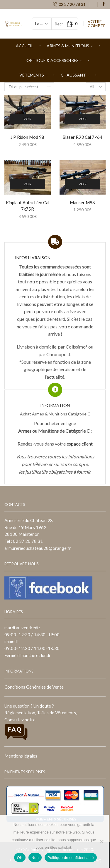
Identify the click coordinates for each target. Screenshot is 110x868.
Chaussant (75, 75)
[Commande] (29, 87)
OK (20, 858)
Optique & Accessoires (54, 60)
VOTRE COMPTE (97, 24)
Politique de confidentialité (71, 858)
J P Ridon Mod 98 (27, 137)
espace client (80, 444)
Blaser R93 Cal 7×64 (82, 137)
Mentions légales (21, 756)
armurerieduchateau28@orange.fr (38, 548)
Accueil (25, 46)
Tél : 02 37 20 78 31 (24, 541)
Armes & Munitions (70, 46)
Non (35, 858)
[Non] (101, 841)
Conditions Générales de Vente (34, 687)
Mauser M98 (82, 202)
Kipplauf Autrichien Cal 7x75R (28, 206)
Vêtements (33, 75)
